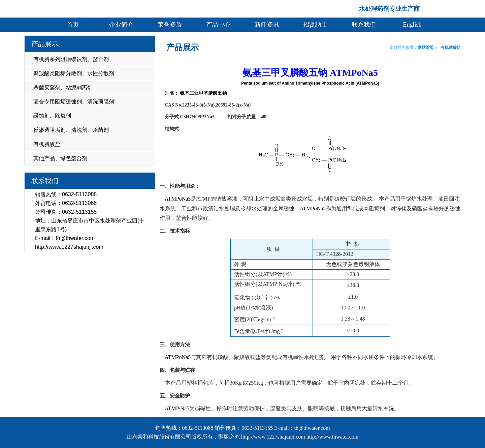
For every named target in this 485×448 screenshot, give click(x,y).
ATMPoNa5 (178, 199)
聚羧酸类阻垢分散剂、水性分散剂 (74, 73)
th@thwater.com (75, 238)
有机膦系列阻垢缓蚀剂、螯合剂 (71, 59)
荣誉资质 (170, 25)
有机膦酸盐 (47, 144)
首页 (73, 25)
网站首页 (426, 48)
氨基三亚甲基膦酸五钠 (203, 93)
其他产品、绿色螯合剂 (60, 158)
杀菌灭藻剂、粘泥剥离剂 (63, 87)
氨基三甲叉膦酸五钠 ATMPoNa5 (310, 73)
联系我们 (364, 25)
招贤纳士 (315, 25)
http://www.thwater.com (333, 437)
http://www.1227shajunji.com (69, 247)
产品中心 (218, 25)
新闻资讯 (267, 25)
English (412, 25)
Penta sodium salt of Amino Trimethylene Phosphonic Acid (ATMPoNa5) (310, 83)
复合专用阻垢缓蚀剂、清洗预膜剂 (74, 102)
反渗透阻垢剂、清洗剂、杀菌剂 (71, 130)
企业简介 (121, 25)
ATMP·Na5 (177, 408)
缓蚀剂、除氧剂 (52, 116)
